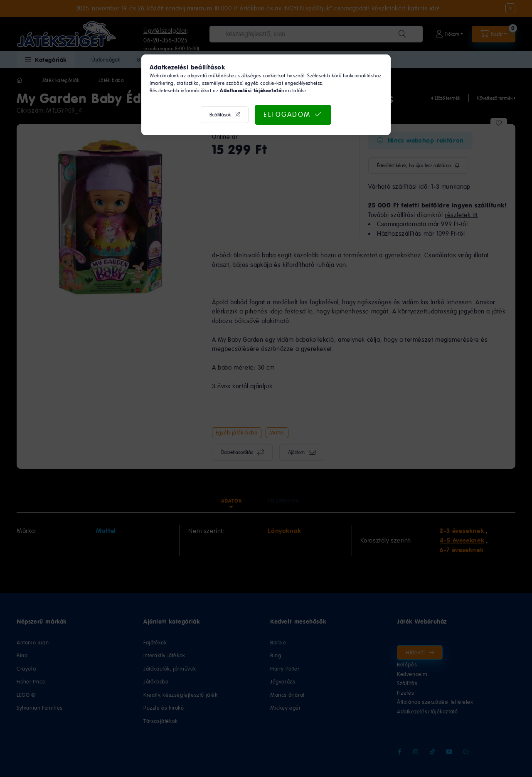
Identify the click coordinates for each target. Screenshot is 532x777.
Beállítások (220, 115)
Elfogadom (287, 114)
